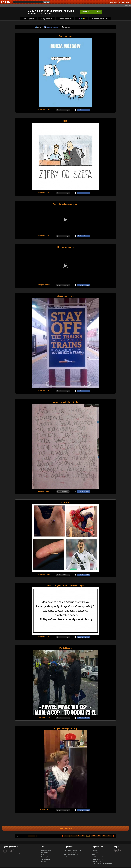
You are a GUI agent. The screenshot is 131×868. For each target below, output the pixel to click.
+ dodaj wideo (127, 6)
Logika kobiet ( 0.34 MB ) (65, 729)
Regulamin (95, 852)
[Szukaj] (28, 2)
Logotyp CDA (45, 855)
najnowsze (67, 27)
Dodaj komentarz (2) (44, 193)
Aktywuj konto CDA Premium (72, 850)
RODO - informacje (98, 859)
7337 (104, 836)
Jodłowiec (65, 502)
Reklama (44, 861)
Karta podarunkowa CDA (71, 855)
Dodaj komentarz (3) (44, 574)
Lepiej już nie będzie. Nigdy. (65, 402)
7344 (67, 836)
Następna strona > (64, 828)
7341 (83, 836)
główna (39, 27)
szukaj (47, 2)
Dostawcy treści (46, 857)
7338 (99, 836)
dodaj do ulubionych (63, 110)
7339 (94, 836)
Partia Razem (65, 648)
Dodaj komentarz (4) (44, 236)
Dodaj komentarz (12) (44, 717)
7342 (77, 836)
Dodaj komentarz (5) (44, 110)
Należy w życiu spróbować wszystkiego (65, 586)
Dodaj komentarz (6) (44, 491)
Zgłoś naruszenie (97, 861)
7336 (110, 836)
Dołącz (91, 12)
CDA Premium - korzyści (71, 852)
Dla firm (66, 857)
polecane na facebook (53, 27)
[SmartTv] (14, 854)
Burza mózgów (65, 36)
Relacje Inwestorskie (47, 850)
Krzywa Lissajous (65, 247)
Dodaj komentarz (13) (44, 810)
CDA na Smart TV (46, 859)
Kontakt (94, 850)
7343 (72, 836)
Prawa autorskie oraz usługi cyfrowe (102, 864)
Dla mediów (45, 852)
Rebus (65, 121)
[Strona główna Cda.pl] (6, 2)
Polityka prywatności (98, 857)
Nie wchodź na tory (65, 296)
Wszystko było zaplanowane (65, 204)
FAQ (93, 855)
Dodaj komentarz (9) (44, 285)
